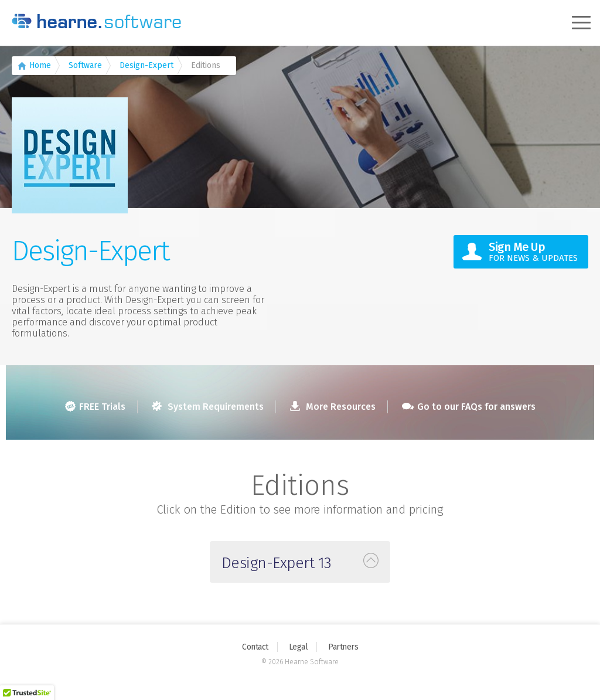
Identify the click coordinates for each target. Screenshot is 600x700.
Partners (343, 647)
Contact (255, 647)
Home (40, 65)
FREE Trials (95, 407)
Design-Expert (146, 65)
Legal (299, 647)
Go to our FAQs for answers (469, 407)
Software (85, 65)
